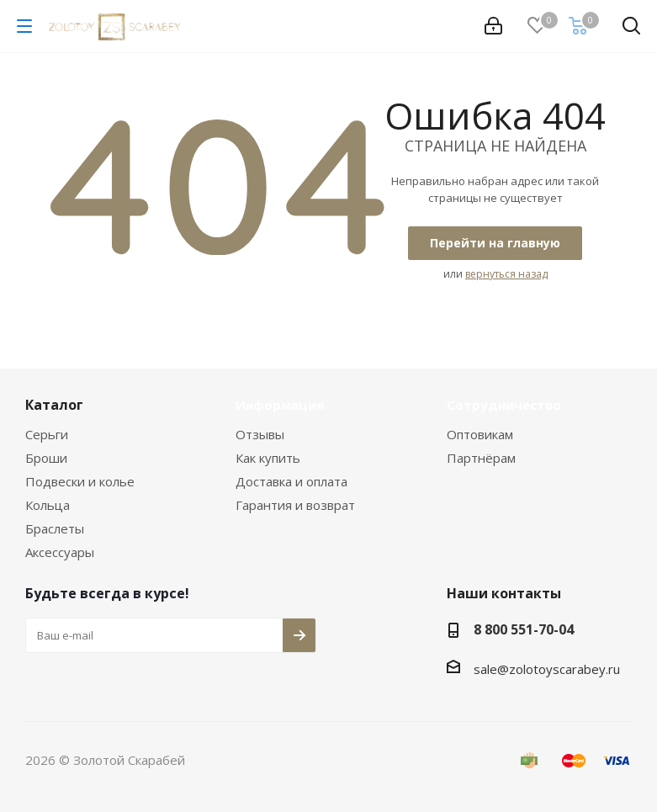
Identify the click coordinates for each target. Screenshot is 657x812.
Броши (46, 458)
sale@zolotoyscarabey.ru (547, 669)
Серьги (47, 434)
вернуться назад (506, 274)
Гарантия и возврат (295, 505)
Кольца (48, 505)
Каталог (54, 405)
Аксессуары (60, 552)
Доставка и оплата (291, 481)
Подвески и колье (80, 481)
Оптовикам (480, 434)
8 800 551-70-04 (524, 629)
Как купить (268, 458)
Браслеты (55, 528)
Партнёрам (481, 458)
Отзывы (260, 434)
